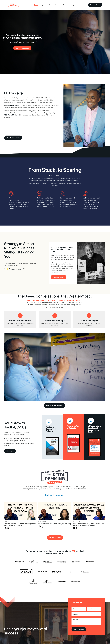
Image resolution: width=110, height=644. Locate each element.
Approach (44, 5)
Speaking (71, 5)
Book (51, 5)
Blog (64, 5)
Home (36, 5)
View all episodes (55, 538)
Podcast (57, 5)
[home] (19, 5)
